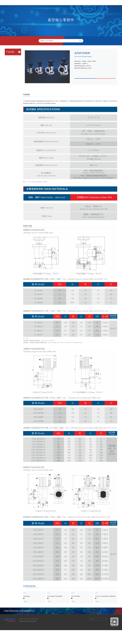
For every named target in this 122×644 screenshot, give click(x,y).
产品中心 (78, 2)
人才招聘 (94, 2)
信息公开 (102, 2)
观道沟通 (26, 640)
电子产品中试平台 (10, 75)
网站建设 (21, 640)
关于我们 (56, 2)
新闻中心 (63, 2)
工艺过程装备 (9, 72)
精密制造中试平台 (10, 79)
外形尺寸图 (40, 89)
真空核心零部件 (10, 57)
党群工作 (71, 2)
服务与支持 (86, 2)
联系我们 (109, 2)
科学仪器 (8, 68)
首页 (49, 2)
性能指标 (30, 89)
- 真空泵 (9, 63)
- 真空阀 (9, 60)
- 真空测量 (10, 65)
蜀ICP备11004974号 (23, 637)
